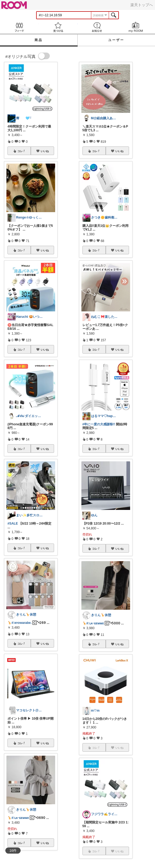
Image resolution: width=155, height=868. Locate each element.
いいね (45, 151)
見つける (58, 27)
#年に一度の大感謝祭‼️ (99, 424)
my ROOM (136, 27)
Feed (19, 27)
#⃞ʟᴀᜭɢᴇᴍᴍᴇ (20, 818)
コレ (21, 151)
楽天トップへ (142, 5)
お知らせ (97, 27)
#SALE (13, 524)
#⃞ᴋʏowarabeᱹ (22, 623)
